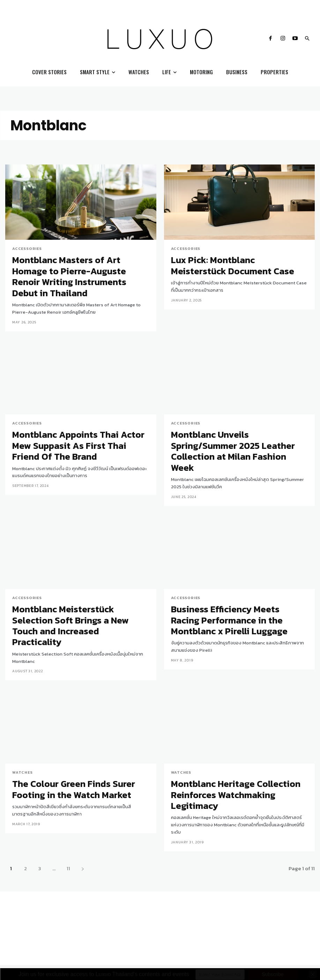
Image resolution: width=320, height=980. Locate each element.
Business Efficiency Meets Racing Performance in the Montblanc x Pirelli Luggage (231, 581)
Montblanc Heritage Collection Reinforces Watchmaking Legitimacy (237, 734)
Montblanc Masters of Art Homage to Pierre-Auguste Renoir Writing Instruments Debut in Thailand (79, 267)
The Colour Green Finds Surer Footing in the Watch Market (80, 734)
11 (68, 800)
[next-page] (83, 800)
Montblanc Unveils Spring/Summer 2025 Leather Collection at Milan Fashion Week (233, 424)
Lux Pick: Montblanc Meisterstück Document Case (232, 262)
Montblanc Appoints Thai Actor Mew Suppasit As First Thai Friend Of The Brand (78, 424)
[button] (307, 39)
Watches (21, 720)
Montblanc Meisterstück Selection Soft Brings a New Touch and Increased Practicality (75, 581)
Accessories (26, 248)
